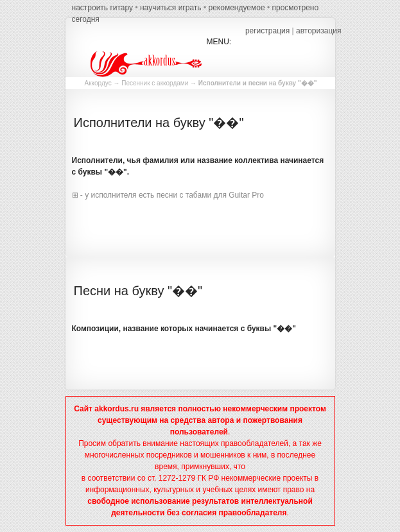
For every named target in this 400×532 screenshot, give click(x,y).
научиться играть (171, 8)
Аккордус (98, 83)
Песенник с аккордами (155, 83)
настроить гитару (103, 8)
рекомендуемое (236, 8)
